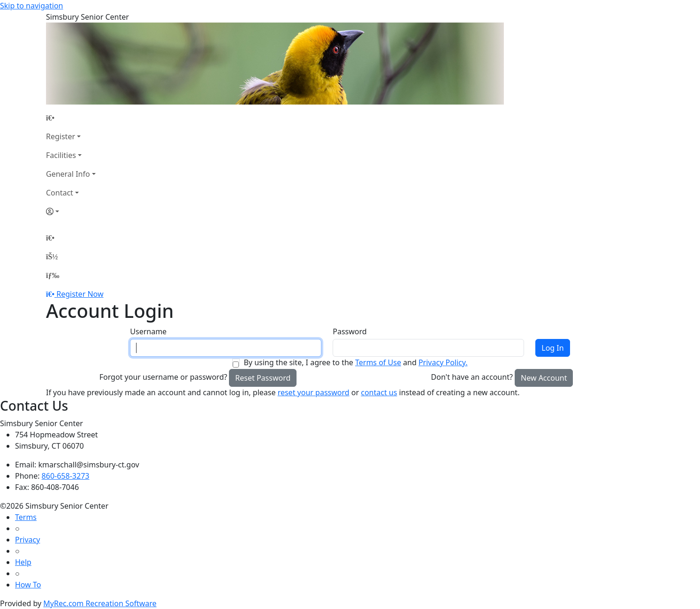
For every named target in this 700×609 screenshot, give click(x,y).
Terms (26, 517)
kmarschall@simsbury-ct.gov (89, 465)
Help (23, 562)
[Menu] (53, 275)
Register (61, 136)
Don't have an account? (472, 377)
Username (148, 331)
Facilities (61, 155)
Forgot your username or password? (164, 377)
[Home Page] (71, 118)
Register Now (80, 294)
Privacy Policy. (443, 362)
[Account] (71, 211)
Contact (60, 193)
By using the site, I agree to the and (355, 362)
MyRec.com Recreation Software (100, 603)
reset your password (314, 392)
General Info (68, 174)
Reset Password (263, 378)
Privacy (27, 540)
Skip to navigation (31, 6)
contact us (379, 392)
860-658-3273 (66, 476)
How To (28, 585)
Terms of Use (378, 362)
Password (350, 331)
